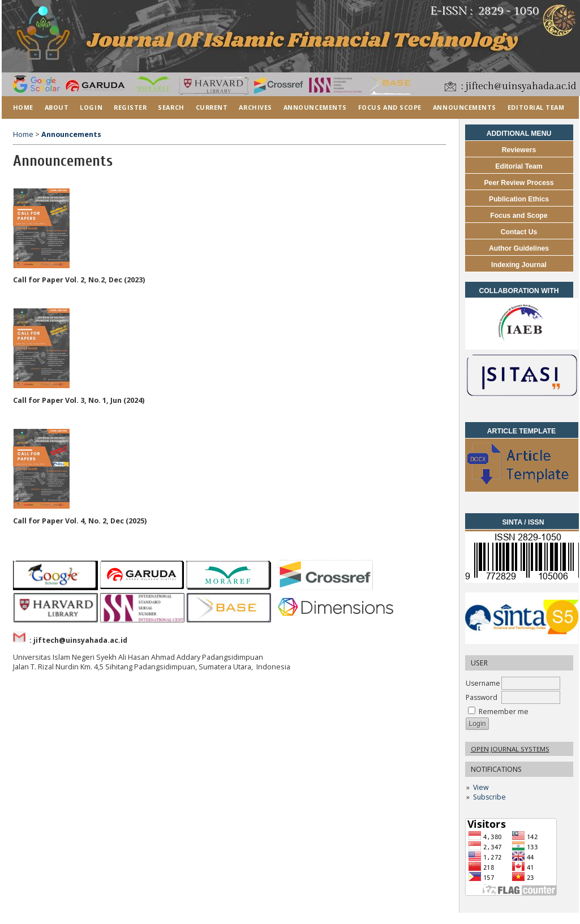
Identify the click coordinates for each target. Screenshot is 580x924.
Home (23, 107)
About (57, 107)
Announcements (315, 107)
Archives (255, 107)
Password (482, 697)
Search (171, 107)
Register (130, 107)
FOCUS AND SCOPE (390, 107)
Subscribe (489, 797)
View (481, 787)
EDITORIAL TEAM (536, 107)
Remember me (504, 712)
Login (91, 107)
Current (212, 107)
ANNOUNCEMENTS (465, 107)
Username (483, 683)
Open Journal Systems (510, 749)
